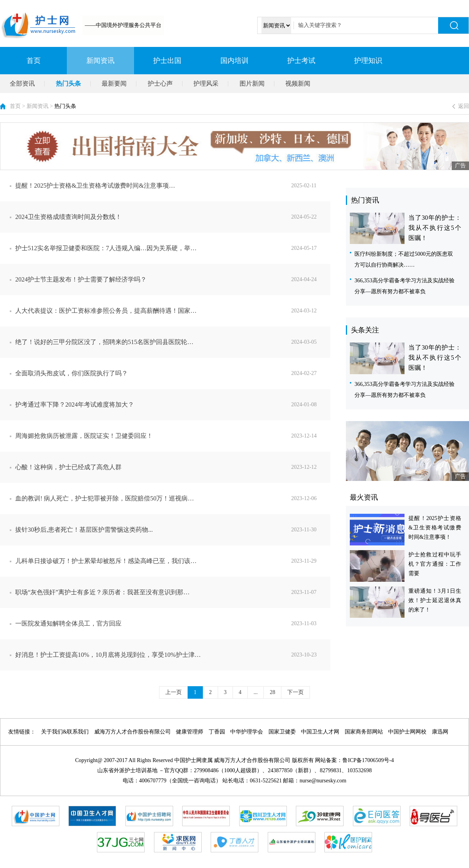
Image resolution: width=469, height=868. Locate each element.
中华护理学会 (247, 732)
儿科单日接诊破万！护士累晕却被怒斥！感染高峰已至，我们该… (173, 561)
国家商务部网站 (364, 732)
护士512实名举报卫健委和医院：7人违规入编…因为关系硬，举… (173, 248)
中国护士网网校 (407, 732)
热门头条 (68, 83)
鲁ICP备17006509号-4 (368, 760)
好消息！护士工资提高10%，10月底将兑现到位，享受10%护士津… (173, 655)
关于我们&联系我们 (65, 732)
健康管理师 (190, 732)
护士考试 (301, 61)
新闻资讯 (100, 61)
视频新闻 (298, 83)
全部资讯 (22, 83)
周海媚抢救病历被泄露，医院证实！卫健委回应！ (173, 436)
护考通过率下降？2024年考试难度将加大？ (173, 405)
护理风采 (206, 83)
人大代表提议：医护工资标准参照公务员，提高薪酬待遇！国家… (173, 311)
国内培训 (234, 61)
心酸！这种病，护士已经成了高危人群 (173, 467)
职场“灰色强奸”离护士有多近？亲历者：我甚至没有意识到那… (173, 592)
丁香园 (217, 732)
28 (272, 692)
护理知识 (368, 61)
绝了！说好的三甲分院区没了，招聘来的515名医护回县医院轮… (173, 342)
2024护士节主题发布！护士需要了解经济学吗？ (173, 280)
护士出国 (167, 61)
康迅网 (440, 732)
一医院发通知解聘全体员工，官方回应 (173, 624)
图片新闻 (252, 83)
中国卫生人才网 (320, 732)
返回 (464, 106)
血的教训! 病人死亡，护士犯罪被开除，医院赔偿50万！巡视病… (173, 499)
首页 (34, 61)
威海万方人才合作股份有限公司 (132, 732)
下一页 (295, 692)
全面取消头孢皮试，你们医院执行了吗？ (173, 373)
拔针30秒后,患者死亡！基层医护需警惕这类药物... (173, 530)
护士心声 (160, 83)
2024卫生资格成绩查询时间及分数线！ (173, 217)
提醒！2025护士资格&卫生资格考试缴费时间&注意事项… (173, 186)
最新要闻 (114, 83)
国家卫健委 (282, 732)
